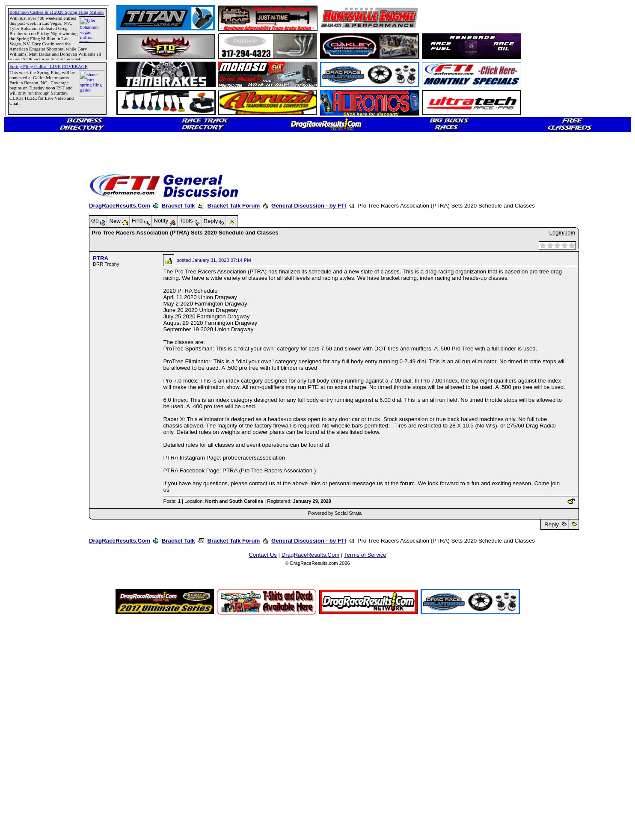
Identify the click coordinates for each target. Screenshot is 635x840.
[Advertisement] (36, 310)
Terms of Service (365, 555)
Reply (551, 524)
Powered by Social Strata (335, 513)
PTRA (101, 258)
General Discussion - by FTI (309, 206)
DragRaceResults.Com (120, 206)
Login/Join (562, 233)
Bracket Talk (178, 206)
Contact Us (263, 555)
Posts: (172, 501)
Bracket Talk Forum (233, 206)
